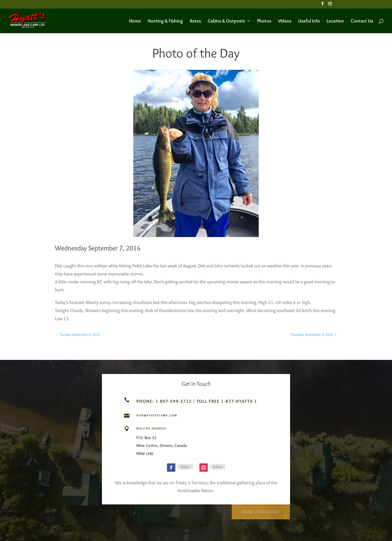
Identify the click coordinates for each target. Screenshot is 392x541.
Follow (185, 467)
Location (335, 21)
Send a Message (260, 510)
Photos (264, 21)
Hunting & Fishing (165, 21)
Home (135, 21)
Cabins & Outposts (226, 21)
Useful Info (309, 21)
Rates (195, 21)
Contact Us (362, 21)
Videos (285, 21)
